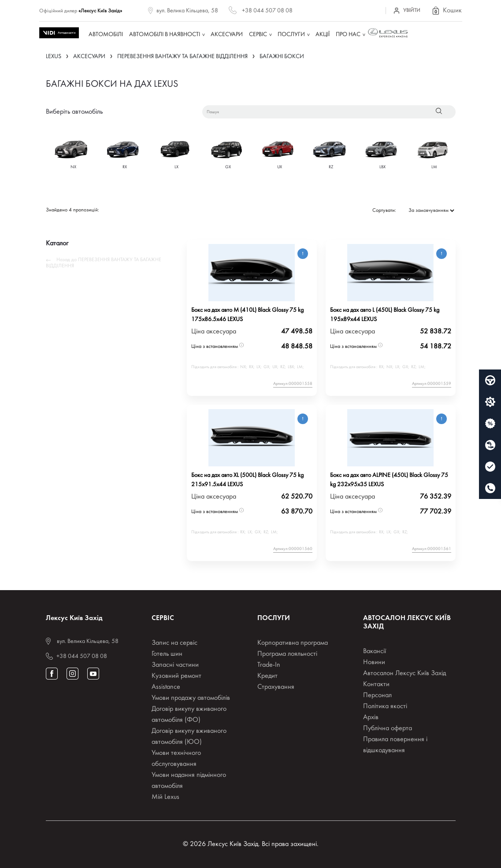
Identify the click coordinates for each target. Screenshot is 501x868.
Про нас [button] (348, 35)
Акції (323, 35)
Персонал (377, 695)
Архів (371, 717)
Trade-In (269, 665)
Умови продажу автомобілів (191, 698)
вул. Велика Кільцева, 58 (187, 11)
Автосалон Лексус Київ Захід (405, 673)
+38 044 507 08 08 (267, 11)
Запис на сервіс (174, 643)
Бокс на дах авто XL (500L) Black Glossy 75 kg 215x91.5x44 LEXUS (247, 480)
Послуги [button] (291, 35)
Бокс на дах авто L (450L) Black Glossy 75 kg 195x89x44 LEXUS (385, 315)
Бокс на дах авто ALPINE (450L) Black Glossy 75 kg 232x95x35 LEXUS (389, 480)
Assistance (166, 687)
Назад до (104, 263)
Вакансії (375, 651)
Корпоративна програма (293, 643)
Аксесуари (227, 35)
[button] (446, 11)
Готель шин (167, 654)
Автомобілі (106, 35)
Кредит (267, 676)
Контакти (376, 684)
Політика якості (385, 706)
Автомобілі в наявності (165, 35)
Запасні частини (175, 665)
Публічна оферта (388, 728)
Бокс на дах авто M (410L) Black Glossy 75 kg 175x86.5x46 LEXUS (247, 315)
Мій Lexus (165, 797)
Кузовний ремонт (176, 676)
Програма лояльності (287, 654)
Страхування (276, 687)
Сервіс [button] (258, 35)
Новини (374, 662)
